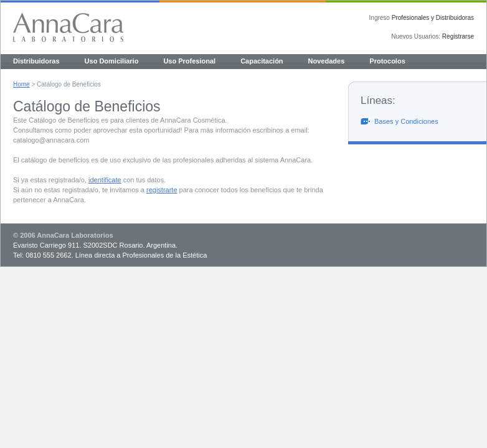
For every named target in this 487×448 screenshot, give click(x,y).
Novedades (327, 61)
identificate (105, 180)
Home (21, 84)
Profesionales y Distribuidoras (433, 18)
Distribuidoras (36, 61)
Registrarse (458, 36)
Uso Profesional (189, 61)
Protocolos (387, 61)
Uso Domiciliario (112, 61)
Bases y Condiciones (406, 121)
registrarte (162, 190)
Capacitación (262, 61)
